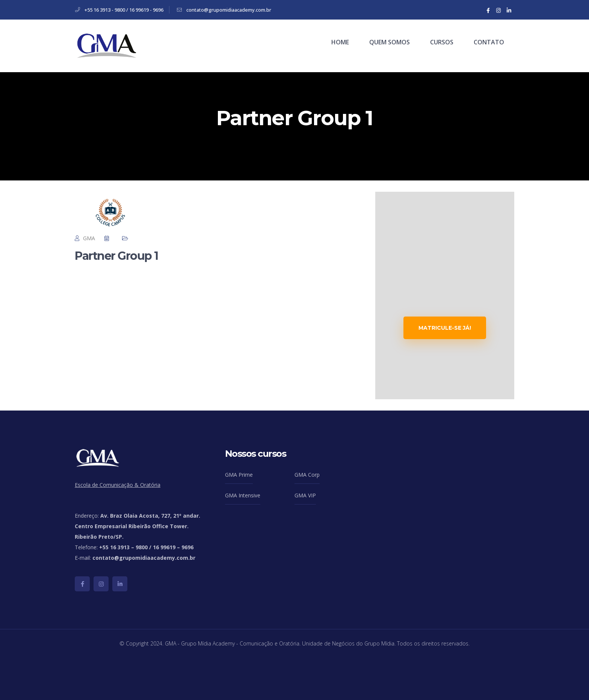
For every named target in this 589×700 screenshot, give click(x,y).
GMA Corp (307, 475)
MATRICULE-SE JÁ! (445, 328)
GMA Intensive (243, 495)
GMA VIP (305, 495)
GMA (89, 238)
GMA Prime (239, 475)
